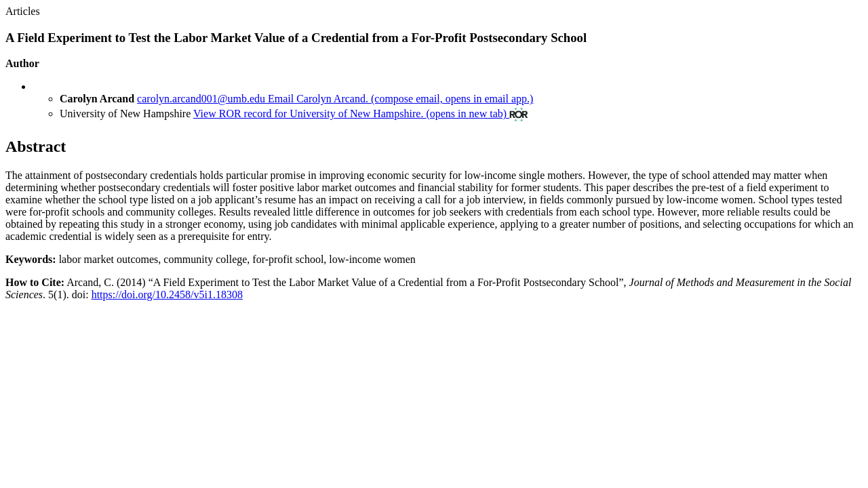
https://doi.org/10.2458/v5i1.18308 (167, 294)
